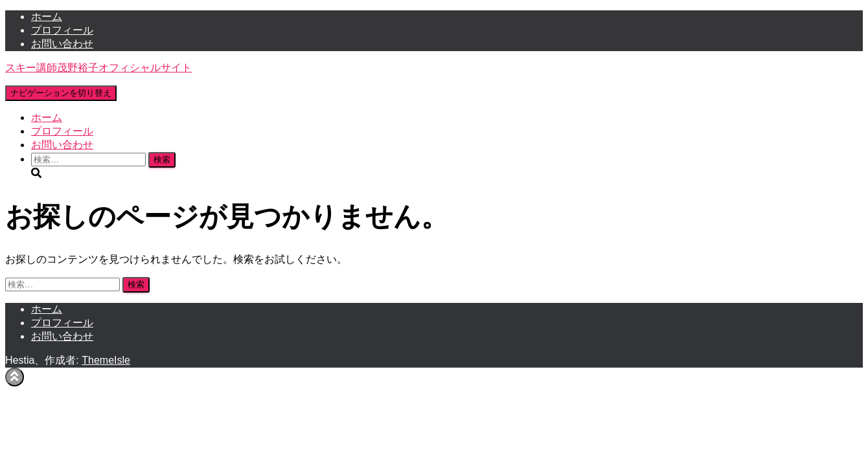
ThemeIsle (106, 360)
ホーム (47, 17)
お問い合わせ (62, 44)
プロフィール (62, 30)
